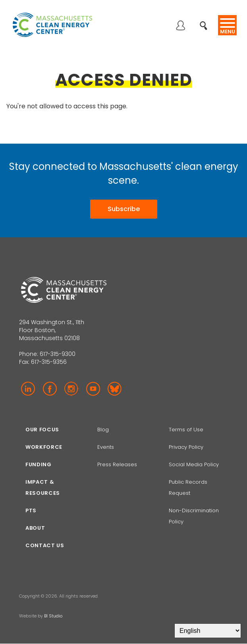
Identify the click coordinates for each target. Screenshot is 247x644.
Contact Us (45, 545)
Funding (39, 464)
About (35, 528)
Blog (103, 430)
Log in (180, 26)
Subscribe (124, 209)
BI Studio (53, 616)
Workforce (44, 447)
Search (206, 21)
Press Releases (117, 464)
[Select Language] (208, 631)
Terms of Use (186, 430)
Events (106, 447)
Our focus (42, 430)
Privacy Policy (186, 447)
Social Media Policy (195, 464)
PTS (31, 510)
